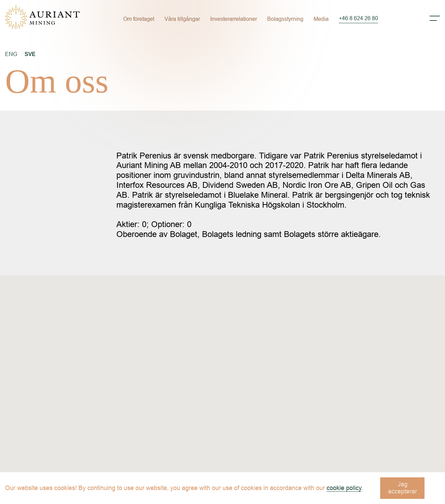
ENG (11, 54)
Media (321, 19)
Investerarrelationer (234, 19)
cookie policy (344, 488)
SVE (30, 54)
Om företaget (139, 19)
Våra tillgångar (182, 19)
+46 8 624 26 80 (358, 18)
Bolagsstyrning (285, 19)
